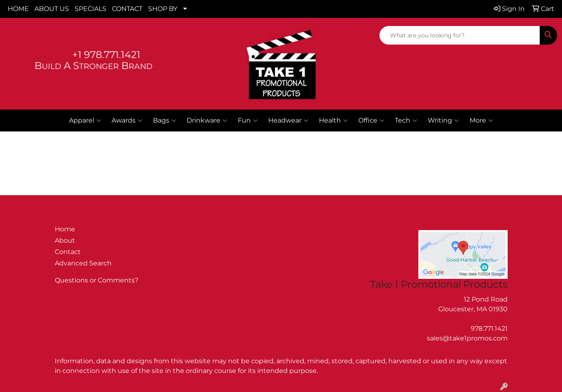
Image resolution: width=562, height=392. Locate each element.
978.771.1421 (489, 328)
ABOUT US (52, 9)
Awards (127, 121)
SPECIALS (90, 9)
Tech (406, 121)
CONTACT (127, 9)
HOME (18, 9)
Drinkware (207, 121)
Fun (248, 121)
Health (333, 121)
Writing (443, 121)
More (481, 121)
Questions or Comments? (97, 280)
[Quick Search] (460, 35)
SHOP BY (163, 9)
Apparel (85, 121)
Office (371, 121)
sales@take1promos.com (467, 338)
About (65, 240)
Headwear (288, 121)
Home (65, 229)
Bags (165, 121)
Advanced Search (83, 263)
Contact (68, 252)
